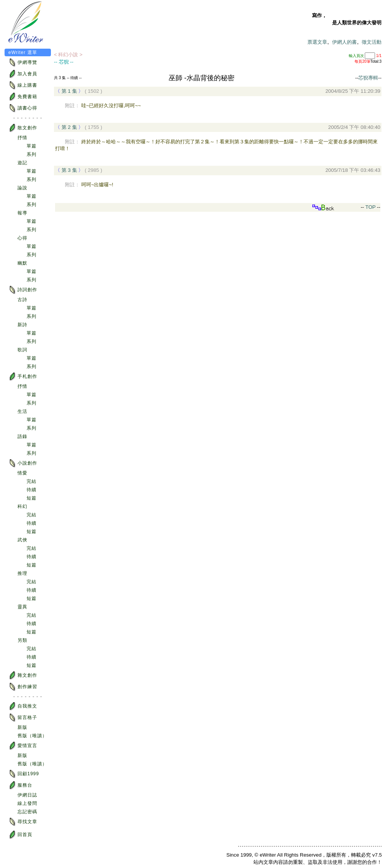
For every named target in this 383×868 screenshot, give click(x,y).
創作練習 (23, 687)
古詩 (22, 300)
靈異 (22, 607)
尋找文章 (23, 822)
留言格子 (23, 718)
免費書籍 (23, 97)
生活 (22, 411)
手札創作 (23, 377)
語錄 (22, 436)
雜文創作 (23, 675)
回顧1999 (24, 774)
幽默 (22, 263)
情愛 (22, 473)
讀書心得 (23, 108)
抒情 (22, 138)
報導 (22, 213)
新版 (22, 727)
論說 (22, 188)
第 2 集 (69, 127)
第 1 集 (69, 91)
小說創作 (23, 463)
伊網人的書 (344, 42)
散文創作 (23, 128)
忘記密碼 (27, 812)
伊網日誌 (27, 795)
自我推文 (23, 706)
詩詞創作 (23, 290)
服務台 (20, 785)
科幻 (22, 506)
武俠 (22, 540)
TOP (370, 207)
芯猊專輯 (368, 78)
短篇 (32, 498)
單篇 (32, 146)
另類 (22, 640)
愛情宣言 (23, 746)
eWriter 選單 (23, 52)
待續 (32, 490)
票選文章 (317, 42)
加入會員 (23, 74)
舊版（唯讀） (32, 736)
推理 (22, 573)
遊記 (22, 163)
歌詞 (22, 350)
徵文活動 (372, 42)
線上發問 (27, 803)
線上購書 (23, 85)
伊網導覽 (23, 63)
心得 (22, 238)
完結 (32, 481)
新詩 (22, 325)
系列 (32, 154)
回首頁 (20, 835)
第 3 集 (69, 170)
